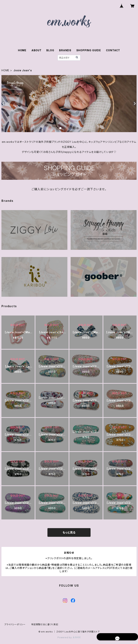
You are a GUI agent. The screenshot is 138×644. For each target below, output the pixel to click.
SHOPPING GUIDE (89, 50)
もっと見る (69, 532)
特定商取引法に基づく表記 (45, 624)
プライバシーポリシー (15, 624)
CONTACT (113, 50)
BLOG (50, 50)
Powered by (69, 637)
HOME (22, 50)
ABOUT (36, 50)
